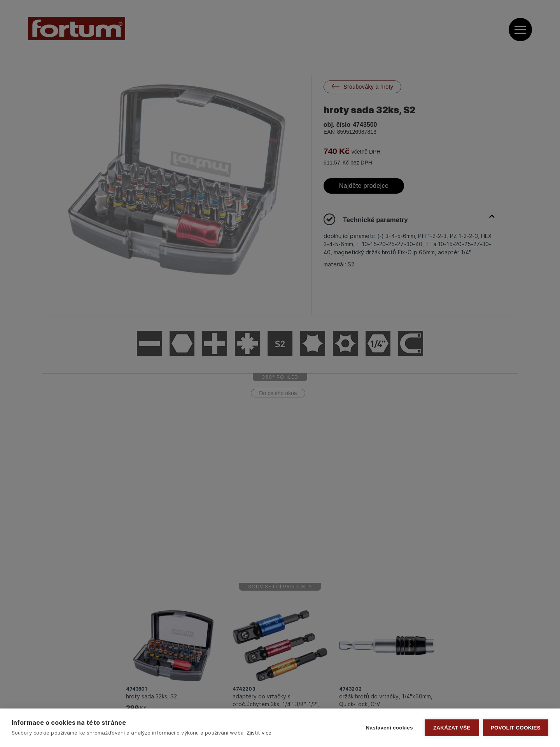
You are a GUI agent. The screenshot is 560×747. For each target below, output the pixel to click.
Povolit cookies (516, 728)
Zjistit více (259, 733)
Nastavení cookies (389, 728)
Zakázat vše (452, 728)
